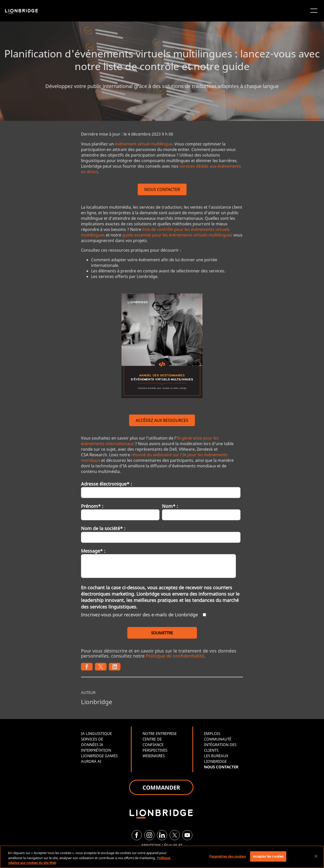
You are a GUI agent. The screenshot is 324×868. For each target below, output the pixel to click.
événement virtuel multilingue (144, 144)
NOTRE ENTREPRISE (160, 733)
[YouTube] (187, 835)
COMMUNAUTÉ (218, 739)
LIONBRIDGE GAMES (99, 756)
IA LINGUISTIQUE (96, 733)
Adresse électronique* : (106, 484)
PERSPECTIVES (155, 750)
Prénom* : (92, 506)
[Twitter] (175, 835)
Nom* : (170, 506)
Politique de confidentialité (175, 656)
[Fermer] (316, 856)
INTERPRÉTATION (96, 750)
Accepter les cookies (268, 856)
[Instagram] (149, 835)
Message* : (93, 551)
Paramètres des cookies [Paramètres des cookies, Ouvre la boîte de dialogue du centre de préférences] (228, 856)
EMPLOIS (212, 733)
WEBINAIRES (154, 756)
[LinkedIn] (162, 835)
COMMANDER (161, 787)
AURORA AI (91, 761)
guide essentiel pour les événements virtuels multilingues (177, 235)
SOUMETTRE (162, 633)
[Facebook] (137, 835)
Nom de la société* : (103, 528)
